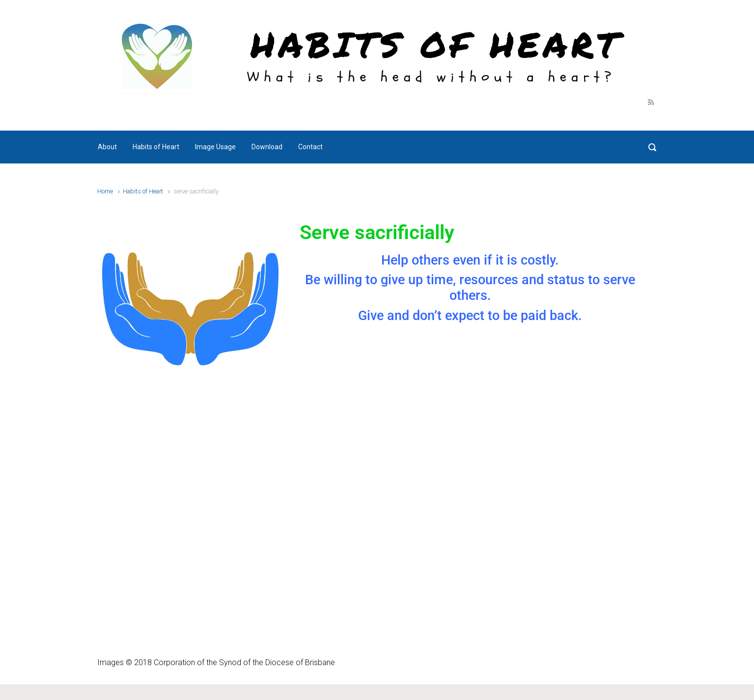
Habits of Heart (143, 191)
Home (105, 191)
